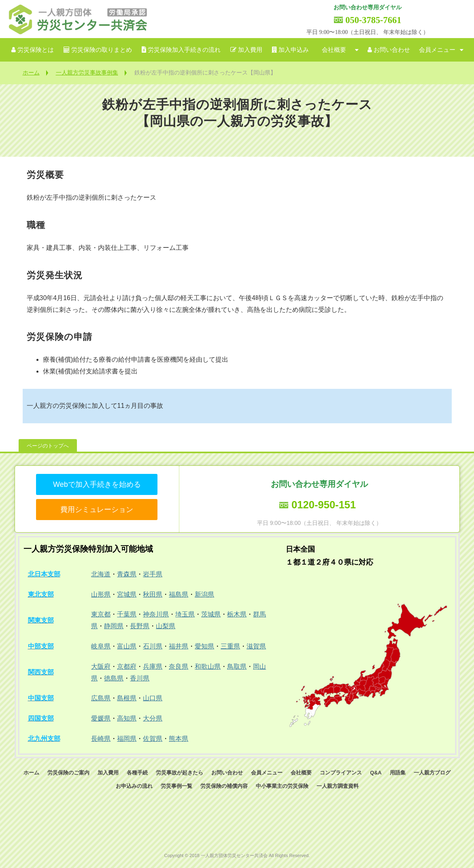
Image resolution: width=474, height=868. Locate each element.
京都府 (127, 666)
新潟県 (204, 594)
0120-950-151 (324, 505)
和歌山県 (208, 666)
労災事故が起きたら (180, 773)
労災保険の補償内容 (224, 786)
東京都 (101, 614)
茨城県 (211, 614)
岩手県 (153, 574)
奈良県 (179, 666)
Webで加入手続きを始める (97, 484)
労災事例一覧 (176, 786)
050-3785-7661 (373, 20)
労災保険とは (36, 50)
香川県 (140, 678)
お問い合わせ (392, 50)
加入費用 (250, 50)
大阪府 (101, 666)
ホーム (31, 73)
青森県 (127, 574)
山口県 (153, 698)
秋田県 (153, 594)
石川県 (153, 646)
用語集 (398, 773)
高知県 (127, 718)
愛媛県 (101, 718)
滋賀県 (256, 646)
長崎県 (101, 739)
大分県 (153, 718)
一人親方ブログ (432, 773)
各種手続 (137, 773)
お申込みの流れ (134, 786)
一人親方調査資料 (338, 786)
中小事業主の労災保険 (282, 786)
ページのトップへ (48, 446)
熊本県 (179, 739)
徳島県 (114, 678)
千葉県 (127, 614)
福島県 (179, 594)
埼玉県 (185, 614)
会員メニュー (437, 50)
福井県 (179, 646)
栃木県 (237, 614)
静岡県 (114, 626)
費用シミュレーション (97, 510)
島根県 (127, 698)
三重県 (230, 646)
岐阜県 (101, 646)
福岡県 (127, 739)
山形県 (101, 594)
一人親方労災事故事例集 (87, 73)
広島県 (101, 698)
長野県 (140, 626)
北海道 (101, 574)
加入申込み (294, 50)
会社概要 (334, 50)
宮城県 (127, 594)
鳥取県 (237, 666)
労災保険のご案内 (68, 773)
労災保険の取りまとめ (102, 50)
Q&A (376, 773)
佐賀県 (153, 739)
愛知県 (204, 646)
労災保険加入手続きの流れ (184, 50)
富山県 (127, 646)
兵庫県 (153, 666)
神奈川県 (156, 614)
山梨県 (166, 626)
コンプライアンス (341, 773)
